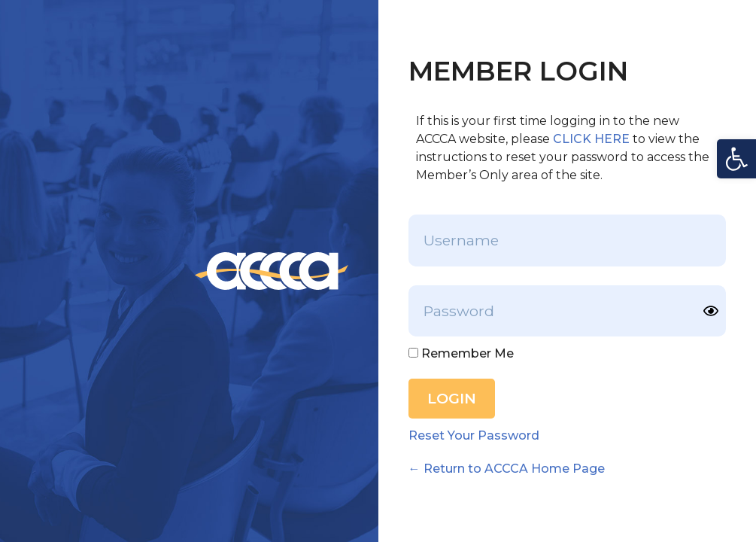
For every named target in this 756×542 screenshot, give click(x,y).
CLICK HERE (591, 139)
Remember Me (461, 354)
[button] (736, 159)
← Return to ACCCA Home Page (507, 469)
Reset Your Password (474, 436)
